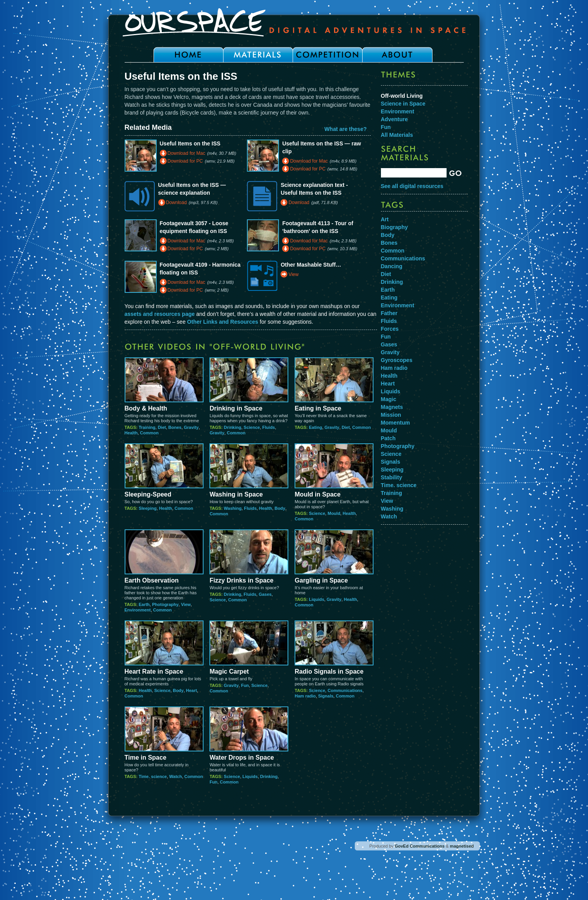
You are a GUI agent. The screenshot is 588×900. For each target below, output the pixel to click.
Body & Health (146, 408)
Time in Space (146, 757)
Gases (265, 594)
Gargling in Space (321, 580)
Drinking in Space (236, 408)
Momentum (396, 423)
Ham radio (305, 696)
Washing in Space (236, 494)
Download (176, 203)
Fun (245, 685)
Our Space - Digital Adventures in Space (294, 22)
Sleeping (148, 508)
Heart (191, 690)
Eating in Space (318, 408)
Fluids (268, 427)
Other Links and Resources (223, 322)
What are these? (345, 129)
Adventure (394, 119)
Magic (389, 399)
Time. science (153, 776)
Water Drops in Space (242, 757)
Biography (394, 227)
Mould (334, 513)
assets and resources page (160, 314)
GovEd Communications (420, 846)
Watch (176, 776)
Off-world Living (402, 96)
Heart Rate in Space (154, 671)
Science (252, 427)
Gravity (191, 427)
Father (389, 313)
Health (131, 433)
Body (280, 508)
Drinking (233, 427)
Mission (391, 415)
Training (147, 427)
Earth (144, 604)
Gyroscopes (397, 360)
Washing (233, 508)
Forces (390, 329)
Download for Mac (187, 153)
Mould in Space (317, 494)
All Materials (397, 135)
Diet (162, 427)
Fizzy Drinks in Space (241, 580)
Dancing (392, 266)
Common (149, 433)
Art (385, 219)
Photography (165, 604)
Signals (326, 696)
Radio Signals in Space (329, 671)
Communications (345, 690)
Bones (175, 427)
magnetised (462, 846)
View (293, 274)
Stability (391, 477)
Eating (316, 427)
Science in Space (403, 104)
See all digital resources (412, 186)
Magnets (392, 407)
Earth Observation (152, 580)
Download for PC (185, 161)
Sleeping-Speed (148, 494)
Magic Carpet (229, 671)
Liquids (317, 599)
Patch (388, 438)
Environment (138, 610)
